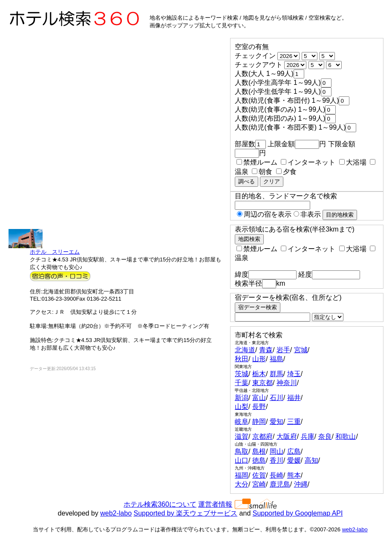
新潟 (242, 398)
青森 (266, 350)
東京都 (262, 383)
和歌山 (346, 436)
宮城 (301, 350)
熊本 (294, 475)
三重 (294, 422)
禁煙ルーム (257, 162)
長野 (259, 407)
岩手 (283, 350)
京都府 (262, 436)
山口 (242, 460)
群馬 (277, 374)
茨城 (242, 374)
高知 (311, 460)
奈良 (325, 436)
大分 (242, 484)
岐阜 (242, 422)
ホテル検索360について (160, 504)
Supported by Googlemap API (298, 513)
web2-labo (116, 513)
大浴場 (353, 162)
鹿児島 (280, 484)
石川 (277, 398)
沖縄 (301, 484)
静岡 (259, 422)
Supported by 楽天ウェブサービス (186, 513)
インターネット (308, 162)
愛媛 (294, 460)
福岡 (242, 475)
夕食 (286, 172)
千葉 (242, 383)
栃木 (259, 374)
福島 (277, 359)
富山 (259, 398)
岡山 (277, 451)
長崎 (277, 475)
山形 (259, 359)
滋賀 (242, 436)
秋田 (242, 359)
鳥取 (242, 451)
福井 (294, 398)
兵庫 (308, 436)
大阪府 (287, 436)
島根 (259, 451)
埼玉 (294, 374)
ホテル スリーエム (55, 252)
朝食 (262, 172)
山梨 (242, 407)
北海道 (245, 350)
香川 (277, 460)
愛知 (277, 422)
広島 (294, 451)
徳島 (259, 460)
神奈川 (287, 383)
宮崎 (259, 484)
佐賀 (259, 475)
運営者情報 (215, 504)
